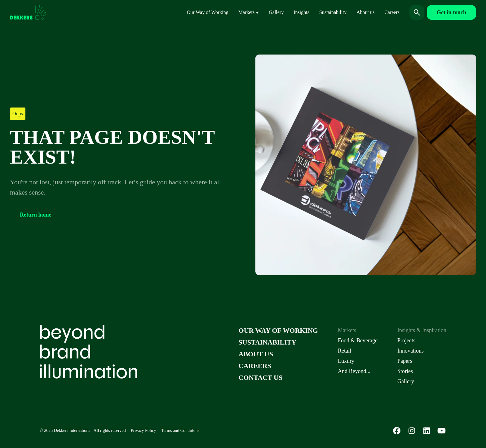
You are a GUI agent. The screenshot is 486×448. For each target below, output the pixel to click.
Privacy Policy (144, 430)
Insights (301, 12)
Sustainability (333, 12)
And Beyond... (354, 371)
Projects (406, 340)
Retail (345, 351)
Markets (249, 12)
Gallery (276, 12)
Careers (392, 12)
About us (365, 12)
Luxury (346, 361)
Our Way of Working (208, 12)
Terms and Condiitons (180, 430)
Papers (405, 361)
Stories (405, 371)
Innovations (411, 351)
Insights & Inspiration (422, 330)
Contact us (261, 378)
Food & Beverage (358, 340)
